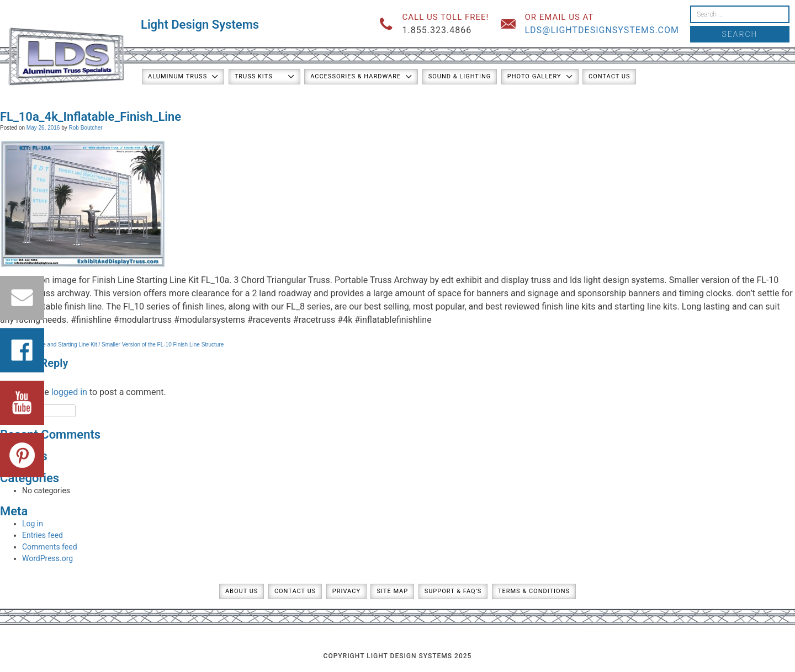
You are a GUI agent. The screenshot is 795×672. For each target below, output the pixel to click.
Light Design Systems (200, 25)
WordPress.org (47, 558)
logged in (69, 392)
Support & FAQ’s (453, 591)
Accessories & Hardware (356, 76)
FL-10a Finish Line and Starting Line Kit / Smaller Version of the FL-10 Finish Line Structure (112, 345)
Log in (33, 524)
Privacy (346, 591)
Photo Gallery (534, 76)
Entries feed (43, 535)
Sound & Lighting (460, 76)
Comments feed (50, 547)
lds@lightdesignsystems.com (602, 30)
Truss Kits (254, 76)
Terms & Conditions (534, 591)
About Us (242, 591)
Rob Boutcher (86, 128)
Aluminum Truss (177, 76)
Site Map (392, 591)
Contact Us (609, 76)
